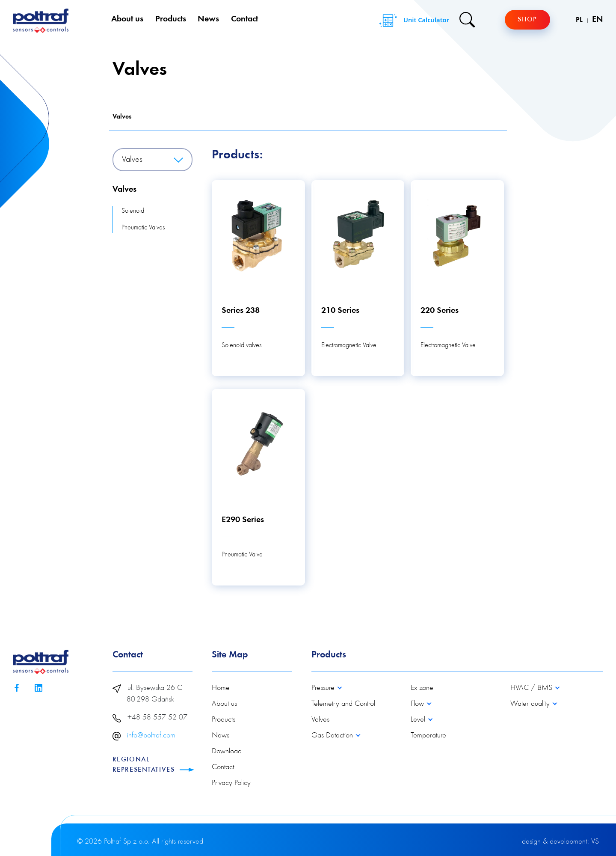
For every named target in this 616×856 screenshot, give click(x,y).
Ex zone (422, 688)
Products (171, 19)
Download (227, 752)
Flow (418, 704)
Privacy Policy (231, 783)
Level (419, 720)
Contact (244, 19)
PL (580, 20)
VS (595, 842)
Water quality (531, 704)
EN (598, 20)
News (208, 19)
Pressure (324, 688)
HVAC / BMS (532, 688)
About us (127, 19)
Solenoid (133, 211)
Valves (122, 117)
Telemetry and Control (343, 704)
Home (221, 688)
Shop (527, 20)
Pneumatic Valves (143, 228)
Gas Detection (333, 736)
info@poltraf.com (151, 736)
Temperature (428, 736)
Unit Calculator (413, 20)
